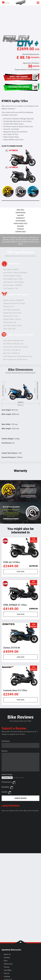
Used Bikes (8, 970)
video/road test (21, 223)
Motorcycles (8, 964)
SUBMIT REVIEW (21, 798)
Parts (6, 961)
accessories (20, 221)
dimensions (20, 213)
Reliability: (6, 787)
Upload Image (7, 774)
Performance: (7, 782)
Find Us (7, 973)
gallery (21, 215)
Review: (5, 751)
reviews (20, 226)
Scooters (7, 957)
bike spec (21, 210)
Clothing (7, 976)
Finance (7, 967)
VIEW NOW (20, 572)
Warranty (21, 218)
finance (20, 229)
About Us (7, 954)
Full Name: (6, 741)
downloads (20, 232)
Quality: (5, 792)
